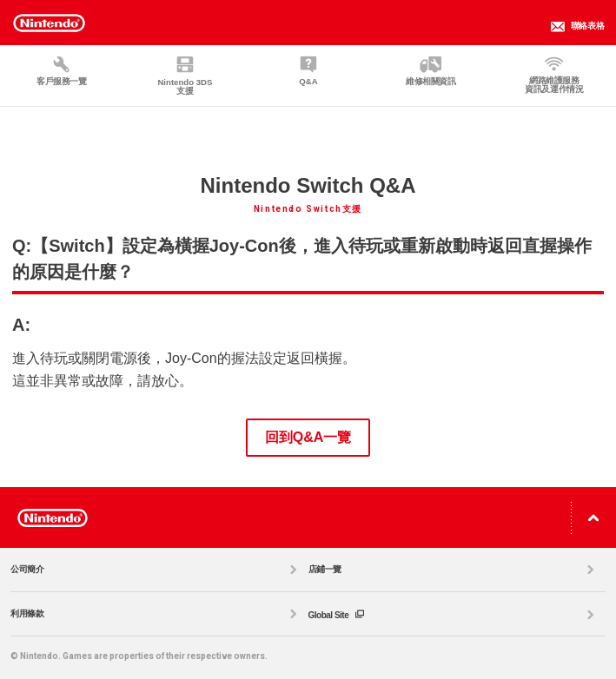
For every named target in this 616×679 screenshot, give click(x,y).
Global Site (454, 615)
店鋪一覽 (454, 570)
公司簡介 (156, 570)
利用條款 (156, 614)
